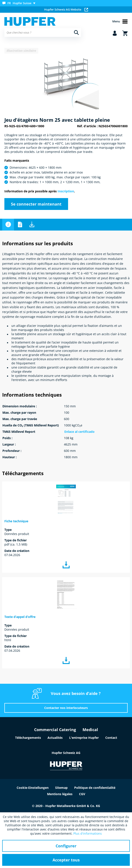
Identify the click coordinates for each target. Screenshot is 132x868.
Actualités (55, 738)
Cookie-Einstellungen (33, 788)
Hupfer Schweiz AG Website (66, 9)
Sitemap (61, 788)
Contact (111, 738)
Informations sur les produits (8, 225)
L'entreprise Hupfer (84, 738)
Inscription (66, 191)
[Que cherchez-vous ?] (43, 32)
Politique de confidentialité (95, 788)
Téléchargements (32, 225)
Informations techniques (20, 225)
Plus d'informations (88, 833)
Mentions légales (60, 794)
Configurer (66, 846)
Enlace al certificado (79, 432)
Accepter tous (66, 860)
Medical (90, 730)
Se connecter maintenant (36, 204)
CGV (82, 794)
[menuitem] (20, 3)
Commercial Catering (55, 730)
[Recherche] (76, 32)
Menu (120, 21)
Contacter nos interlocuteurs (66, 708)
